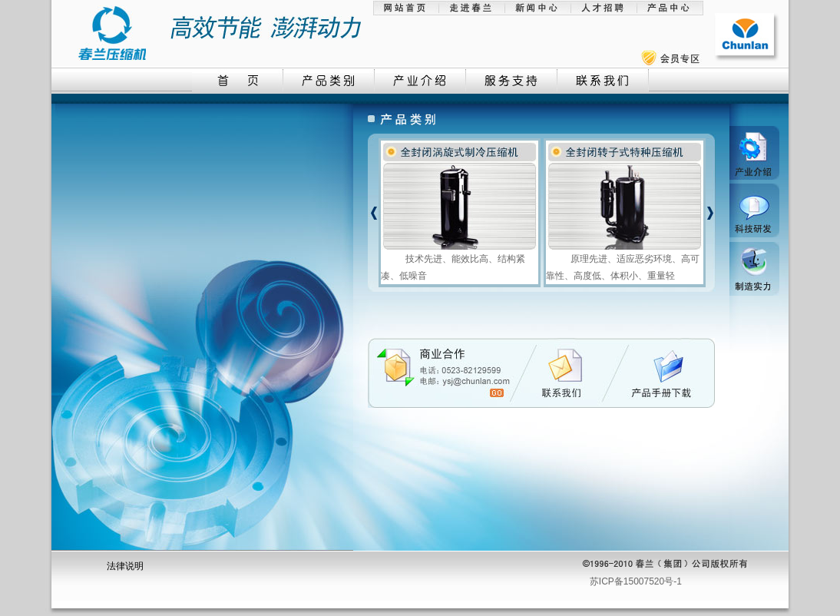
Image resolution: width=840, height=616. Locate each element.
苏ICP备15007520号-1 (636, 581)
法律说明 (125, 566)
